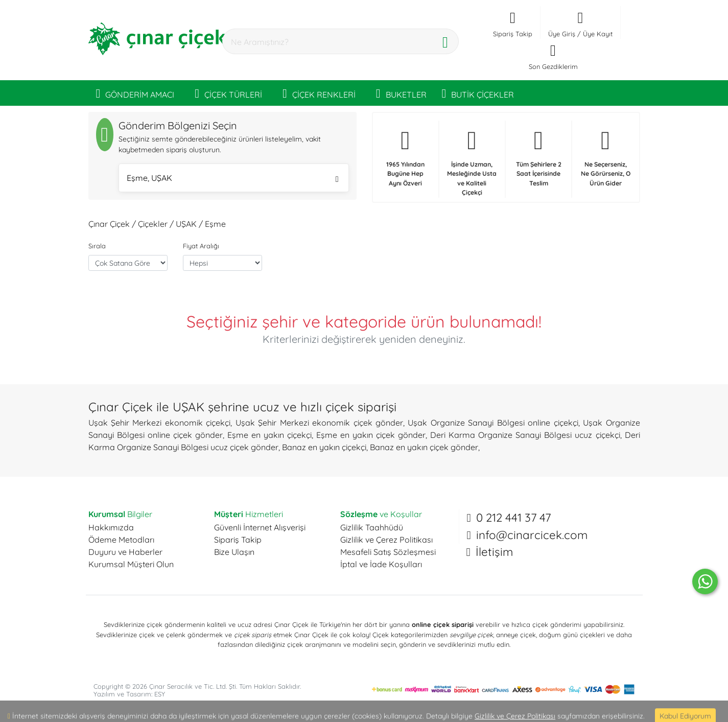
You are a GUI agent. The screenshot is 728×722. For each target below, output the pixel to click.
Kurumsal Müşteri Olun (131, 564)
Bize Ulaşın (234, 552)
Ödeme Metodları (121, 540)
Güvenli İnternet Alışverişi (260, 527)
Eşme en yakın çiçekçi (269, 435)
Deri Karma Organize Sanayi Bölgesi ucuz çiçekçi (525, 435)
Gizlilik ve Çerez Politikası (386, 540)
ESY (160, 694)
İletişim (494, 552)
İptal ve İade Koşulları (381, 564)
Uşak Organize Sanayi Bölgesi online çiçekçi (493, 423)
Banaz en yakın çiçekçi (324, 447)
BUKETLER (401, 93)
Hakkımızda (111, 527)
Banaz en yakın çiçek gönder (424, 447)
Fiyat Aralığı (201, 246)
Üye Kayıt (598, 34)
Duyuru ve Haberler (125, 552)
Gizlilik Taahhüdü (372, 527)
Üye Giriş (562, 34)
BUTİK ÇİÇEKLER (478, 93)
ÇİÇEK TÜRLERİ (228, 93)
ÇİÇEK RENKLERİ (319, 93)
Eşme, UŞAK (233, 179)
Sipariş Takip (238, 540)
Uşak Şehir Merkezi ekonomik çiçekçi (160, 423)
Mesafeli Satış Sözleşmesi (388, 552)
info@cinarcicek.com (532, 535)
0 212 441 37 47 (513, 518)
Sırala (97, 246)
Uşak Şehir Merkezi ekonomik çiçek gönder (319, 423)
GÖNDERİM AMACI (135, 93)
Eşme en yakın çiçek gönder (371, 435)
